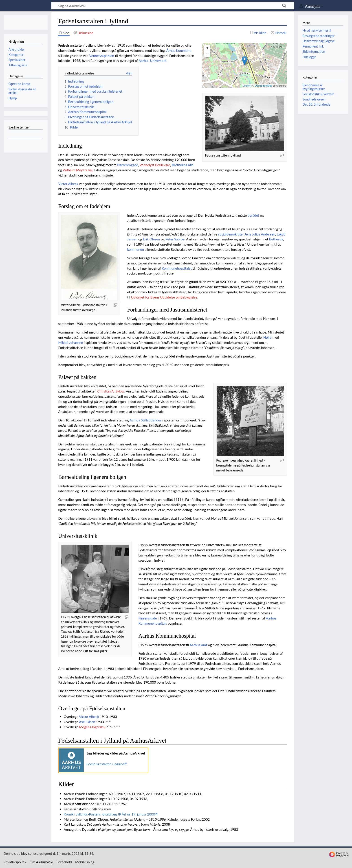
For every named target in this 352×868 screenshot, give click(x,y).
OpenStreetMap (264, 86)
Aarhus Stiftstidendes (145, 420)
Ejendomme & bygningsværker (314, 87)
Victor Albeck (68, 184)
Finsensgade (148, 618)
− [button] (207, 54)
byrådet (253, 215)
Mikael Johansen (70, 342)
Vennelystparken (102, 56)
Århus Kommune (179, 50)
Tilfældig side (18, 65)
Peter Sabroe (175, 239)
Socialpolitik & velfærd (318, 94)
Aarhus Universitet (153, 61)
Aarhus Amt (198, 645)
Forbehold (64, 862)
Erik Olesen (152, 239)
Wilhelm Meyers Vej (78, 170)
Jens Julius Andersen (260, 234)
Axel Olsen (87, 722)
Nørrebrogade (128, 165)
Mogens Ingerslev (92, 727)
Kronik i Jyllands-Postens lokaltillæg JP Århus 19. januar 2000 (109, 814)
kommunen (136, 249)
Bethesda (276, 239)
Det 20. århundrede (316, 104)
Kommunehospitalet (177, 268)
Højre (267, 337)
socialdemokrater (231, 234)
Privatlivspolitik (15, 862)
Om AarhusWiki (41, 862)
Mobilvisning (85, 862)
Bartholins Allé (183, 165)
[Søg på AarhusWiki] (173, 6)
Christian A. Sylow (111, 391)
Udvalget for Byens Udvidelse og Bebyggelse (164, 297)
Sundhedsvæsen (314, 99)
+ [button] (207, 48)
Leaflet (247, 86)
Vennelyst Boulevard (155, 165)
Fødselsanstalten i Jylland (105, 764)
